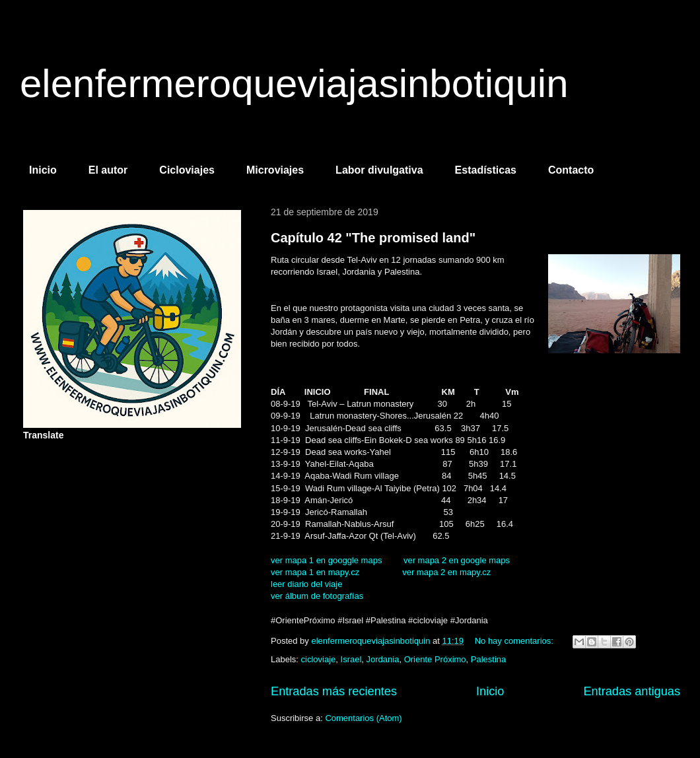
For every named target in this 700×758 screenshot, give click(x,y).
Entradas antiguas (632, 691)
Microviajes (275, 170)
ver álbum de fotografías (317, 596)
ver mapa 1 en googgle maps (326, 560)
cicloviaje (319, 659)
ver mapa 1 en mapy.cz (315, 572)
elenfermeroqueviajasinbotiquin (294, 84)
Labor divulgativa (379, 170)
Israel (351, 659)
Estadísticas (486, 170)
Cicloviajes (187, 170)
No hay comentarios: (515, 641)
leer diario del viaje (306, 584)
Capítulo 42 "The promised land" (373, 238)
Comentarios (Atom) (363, 718)
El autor (108, 170)
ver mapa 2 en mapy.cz (446, 572)
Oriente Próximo (435, 659)
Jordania (383, 659)
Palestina (488, 659)
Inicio (43, 170)
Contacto (571, 170)
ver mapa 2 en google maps (457, 560)
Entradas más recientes (334, 691)
